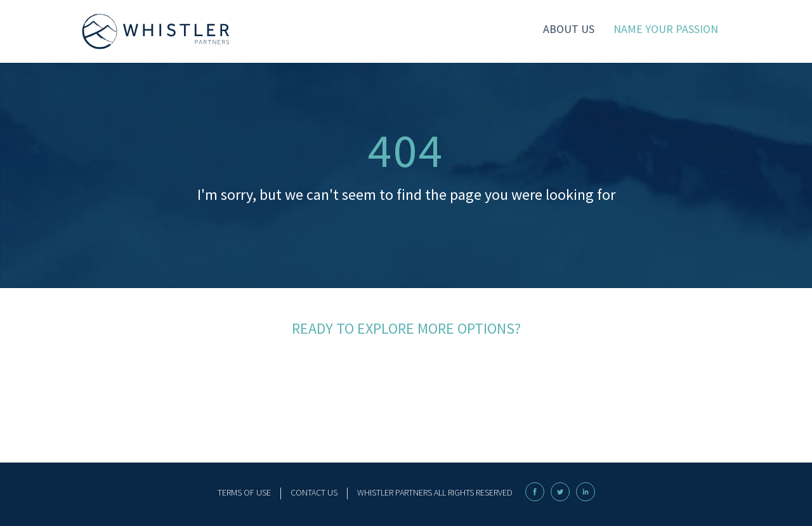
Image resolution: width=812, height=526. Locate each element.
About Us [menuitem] (569, 29)
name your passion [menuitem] (666, 29)
